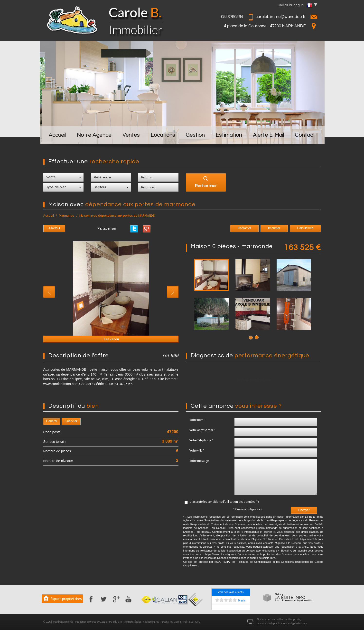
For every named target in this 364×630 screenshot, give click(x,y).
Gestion (195, 135)
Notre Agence (94, 135)
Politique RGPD (192, 622)
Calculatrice (305, 228)
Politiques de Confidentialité (254, 562)
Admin (178, 622)
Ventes (131, 135)
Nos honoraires (151, 622)
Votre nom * (197, 420)
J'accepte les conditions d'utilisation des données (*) (224, 502)
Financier (71, 421)
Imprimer (274, 228)
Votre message (199, 461)
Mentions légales (132, 622)
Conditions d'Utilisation (295, 562)
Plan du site (115, 622)
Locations (163, 135)
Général (52, 421)
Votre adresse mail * (202, 430)
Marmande (67, 215)
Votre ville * (197, 451)
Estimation (229, 135)
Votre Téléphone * (201, 440)
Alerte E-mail (269, 135)
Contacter (244, 228)
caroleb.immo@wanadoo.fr (281, 17)
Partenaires (167, 622)
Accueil (57, 135)
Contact (305, 135)
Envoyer (304, 510)
